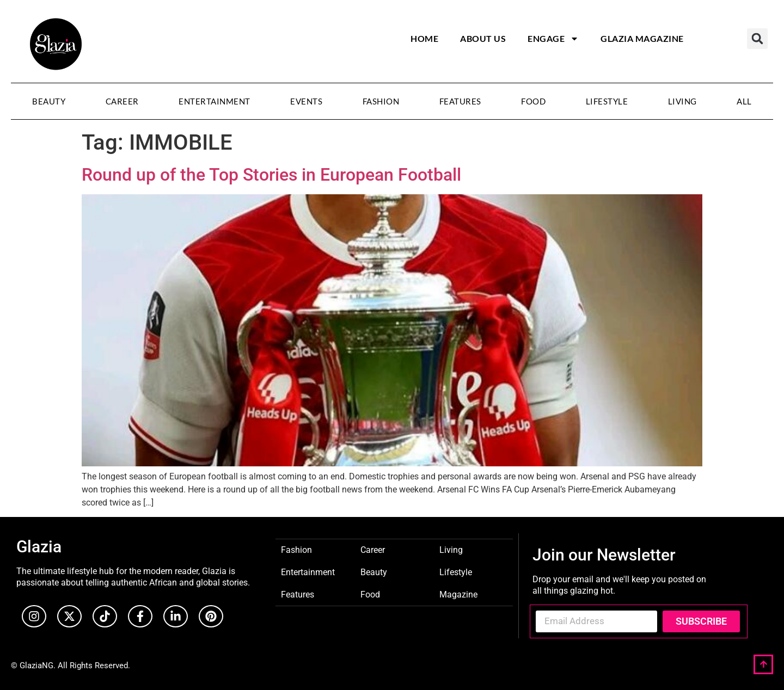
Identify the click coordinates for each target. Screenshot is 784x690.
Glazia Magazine (642, 38)
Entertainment (215, 101)
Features (460, 101)
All (744, 101)
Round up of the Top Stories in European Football (271, 175)
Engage (553, 39)
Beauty (49, 101)
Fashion (381, 101)
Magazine (458, 594)
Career (122, 101)
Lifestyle (607, 101)
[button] (757, 39)
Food (533, 101)
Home (424, 38)
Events (306, 101)
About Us (483, 38)
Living (682, 101)
